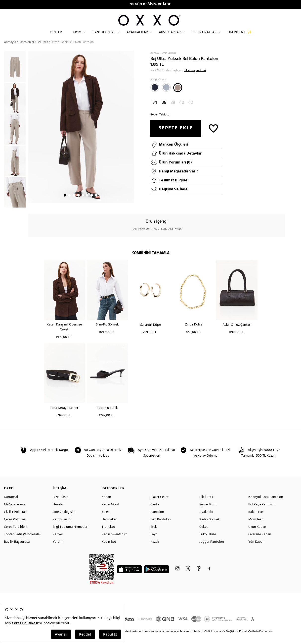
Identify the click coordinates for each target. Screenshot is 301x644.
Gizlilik (209, 640)
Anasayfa (10, 51)
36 (164, 111)
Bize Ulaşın (61, 506)
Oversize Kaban (260, 543)
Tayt (154, 543)
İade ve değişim (64, 521)
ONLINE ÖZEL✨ (239, 36)
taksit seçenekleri (195, 79)
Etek (154, 536)
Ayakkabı (206, 521)
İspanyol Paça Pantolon (266, 506)
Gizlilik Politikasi (16, 521)
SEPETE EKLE (176, 137)
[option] (16, 107)
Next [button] (31, 136)
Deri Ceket (109, 528)
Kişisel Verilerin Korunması (256, 640)
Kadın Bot (109, 551)
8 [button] (96, 204)
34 (155, 111)
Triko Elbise (208, 543)
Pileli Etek (206, 506)
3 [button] (74, 204)
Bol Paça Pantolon (262, 513)
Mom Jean (256, 528)
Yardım (58, 551)
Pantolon (157, 521)
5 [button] (83, 204)
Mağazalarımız (15, 513)
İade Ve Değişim (226, 640)
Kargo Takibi (62, 528)
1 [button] (65, 204)
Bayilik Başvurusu (17, 551)
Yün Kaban (256, 551)
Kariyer (58, 543)
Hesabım (59, 513)
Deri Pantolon (161, 528)
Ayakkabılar (137, 36)
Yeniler (56, 36)
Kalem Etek (256, 521)
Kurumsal (11, 506)
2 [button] (69, 204)
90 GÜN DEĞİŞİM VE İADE (150, 4)
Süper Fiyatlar (204, 36)
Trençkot (108, 536)
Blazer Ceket (159, 506)
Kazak (155, 551)
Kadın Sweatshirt (114, 543)
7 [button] (92, 204)
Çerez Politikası (15, 528)
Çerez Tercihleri (15, 536)
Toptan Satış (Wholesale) (22, 543)
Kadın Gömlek (210, 528)
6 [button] (87, 204)
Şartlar (198, 640)
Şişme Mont (208, 513)
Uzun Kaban (257, 536)
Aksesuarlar (170, 36)
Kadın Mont (110, 513)
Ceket (204, 536)
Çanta (155, 513)
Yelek (106, 521)
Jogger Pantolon (212, 551)
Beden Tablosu (160, 123)
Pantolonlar (104, 36)
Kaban (106, 506)
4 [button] (78, 204)
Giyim (77, 36)
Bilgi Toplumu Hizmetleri (70, 536)
